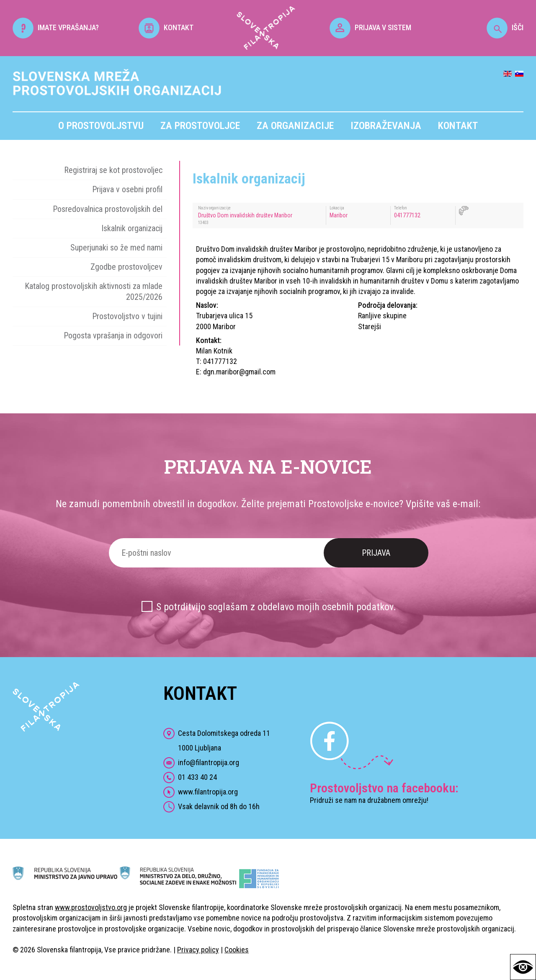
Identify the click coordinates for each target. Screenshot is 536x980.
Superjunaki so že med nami (116, 248)
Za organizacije (295, 126)
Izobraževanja (386, 126)
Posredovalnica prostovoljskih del (108, 209)
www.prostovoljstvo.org (91, 907)
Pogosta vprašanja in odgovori (113, 335)
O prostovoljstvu (101, 126)
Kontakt (458, 126)
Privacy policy (198, 950)
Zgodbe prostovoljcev (126, 267)
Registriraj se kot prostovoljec (113, 170)
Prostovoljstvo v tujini (127, 316)
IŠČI (505, 27)
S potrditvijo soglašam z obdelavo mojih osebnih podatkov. (276, 607)
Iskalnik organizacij (132, 228)
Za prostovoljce (200, 126)
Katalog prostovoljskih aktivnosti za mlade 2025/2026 (94, 291)
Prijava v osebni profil (127, 189)
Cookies (237, 950)
